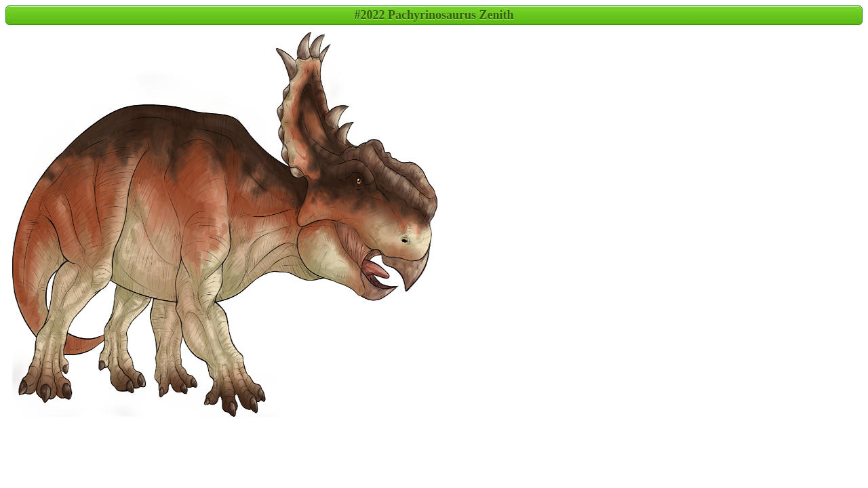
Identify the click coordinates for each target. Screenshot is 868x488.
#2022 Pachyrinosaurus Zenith (434, 15)
